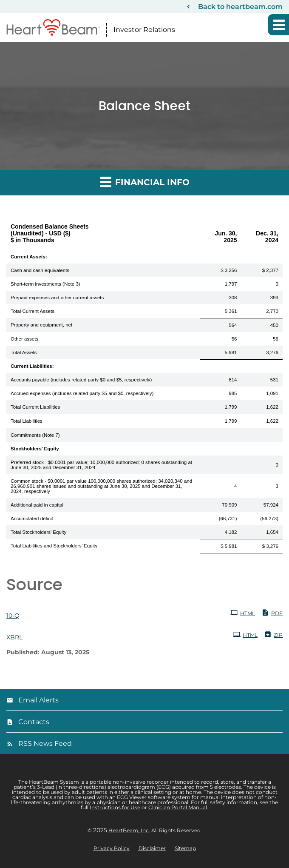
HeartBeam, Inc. (129, 830)
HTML (243, 613)
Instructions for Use (115, 807)
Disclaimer (152, 848)
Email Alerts (38, 700)
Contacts (34, 722)
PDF (272, 613)
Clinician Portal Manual (178, 807)
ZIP (273, 634)
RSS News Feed (45, 743)
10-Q (13, 616)
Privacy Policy (112, 848)
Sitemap (185, 848)
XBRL (14, 637)
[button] (278, 25)
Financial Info (145, 182)
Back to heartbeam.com (240, 7)
